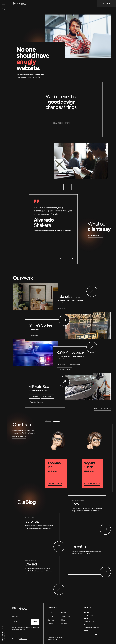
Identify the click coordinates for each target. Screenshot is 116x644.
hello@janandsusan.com (92, 627)
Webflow (23, 639)
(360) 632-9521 (89, 621)
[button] (61, 187)
